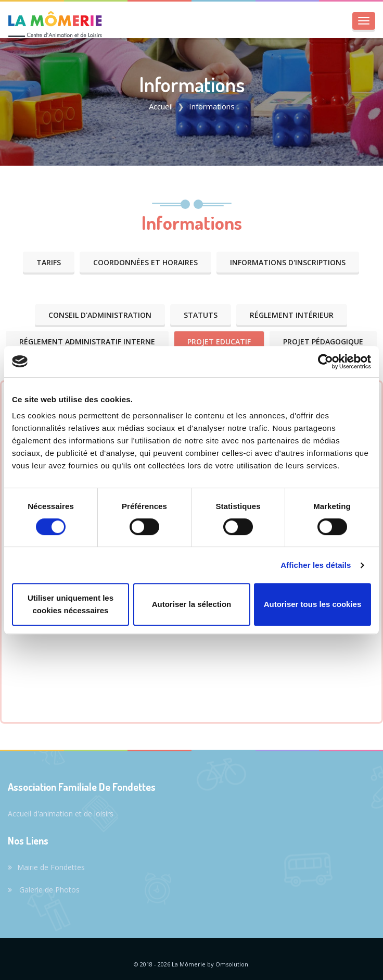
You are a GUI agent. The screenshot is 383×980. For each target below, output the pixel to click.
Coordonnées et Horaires (145, 262)
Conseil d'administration (100, 315)
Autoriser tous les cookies (313, 604)
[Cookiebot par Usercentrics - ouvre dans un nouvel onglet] (325, 362)
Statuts (201, 315)
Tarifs (49, 262)
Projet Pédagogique (323, 342)
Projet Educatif (219, 342)
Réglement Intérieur (292, 315)
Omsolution (232, 964)
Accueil (161, 106)
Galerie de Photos (44, 890)
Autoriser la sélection (192, 604)
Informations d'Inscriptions (288, 262)
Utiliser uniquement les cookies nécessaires (71, 604)
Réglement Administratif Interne (87, 342)
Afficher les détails (316, 565)
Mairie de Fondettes (46, 867)
